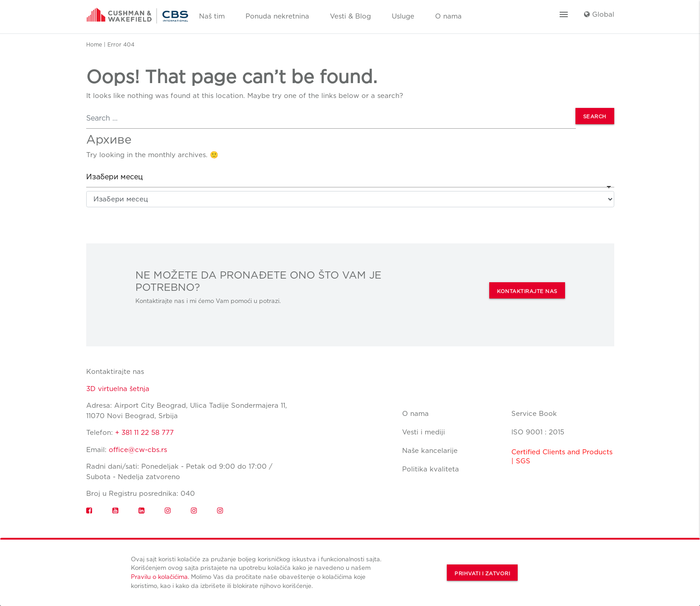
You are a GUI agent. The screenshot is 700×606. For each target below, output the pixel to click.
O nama (448, 16)
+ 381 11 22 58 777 (144, 433)
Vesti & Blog (350, 16)
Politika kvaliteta (431, 469)
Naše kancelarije (430, 451)
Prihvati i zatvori (482, 573)
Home (94, 44)
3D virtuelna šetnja (118, 389)
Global (599, 14)
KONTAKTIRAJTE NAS (527, 291)
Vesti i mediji (424, 432)
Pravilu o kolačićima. (160, 577)
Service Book (534, 414)
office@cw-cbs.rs (138, 450)
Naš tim (212, 16)
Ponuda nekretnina (277, 16)
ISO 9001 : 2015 (538, 432)
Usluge (403, 16)
